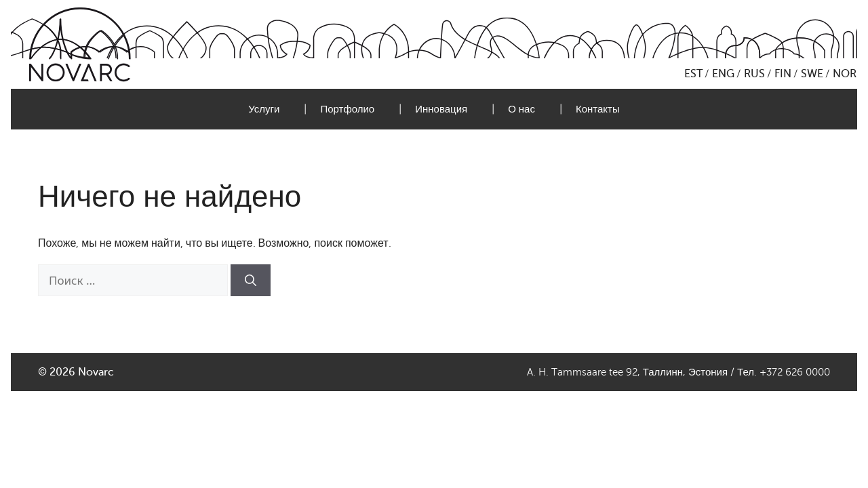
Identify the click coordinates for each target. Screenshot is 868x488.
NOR (845, 74)
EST (693, 74)
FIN (783, 74)
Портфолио (347, 109)
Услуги (264, 109)
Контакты (598, 109)
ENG (723, 74)
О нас (521, 109)
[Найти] (251, 281)
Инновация (441, 109)
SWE (812, 74)
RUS (754, 74)
